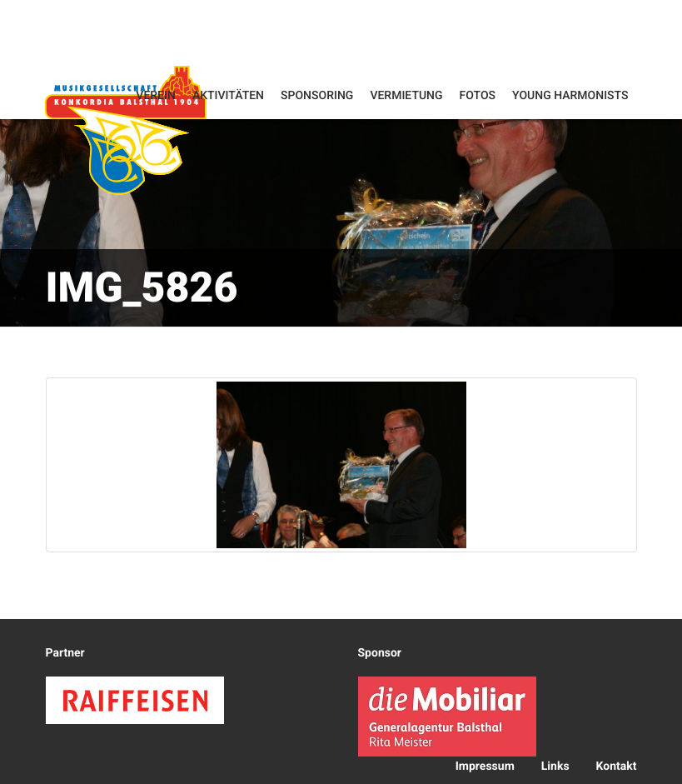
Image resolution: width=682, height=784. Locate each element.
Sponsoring (317, 96)
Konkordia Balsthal (126, 130)
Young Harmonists (570, 96)
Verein (156, 96)
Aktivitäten (228, 96)
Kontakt (617, 767)
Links (555, 767)
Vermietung (406, 96)
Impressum (485, 767)
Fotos (478, 96)
